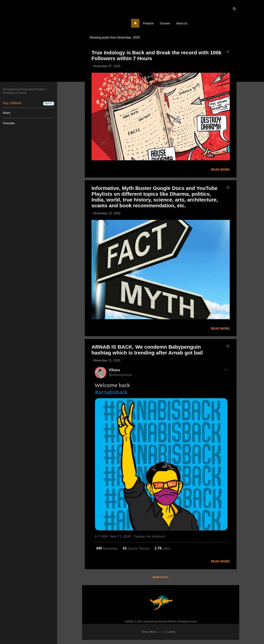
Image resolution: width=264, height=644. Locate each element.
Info (49, 103)
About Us (182, 23)
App (6, 103)
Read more (220, 170)
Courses (165, 23)
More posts (161, 577)
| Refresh (15, 103)
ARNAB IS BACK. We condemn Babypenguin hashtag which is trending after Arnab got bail (147, 350)
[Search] (234, 9)
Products (148, 23)
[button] (228, 52)
